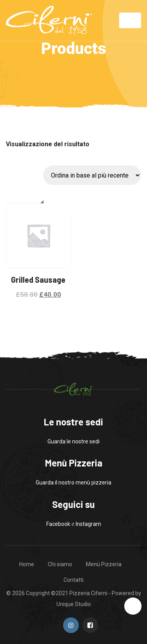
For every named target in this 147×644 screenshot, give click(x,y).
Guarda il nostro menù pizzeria (73, 483)
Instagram (88, 524)
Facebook (58, 524)
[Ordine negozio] (92, 175)
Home (27, 564)
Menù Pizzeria (104, 564)
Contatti (73, 580)
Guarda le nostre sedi (73, 441)
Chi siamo (60, 564)
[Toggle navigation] (130, 20)
